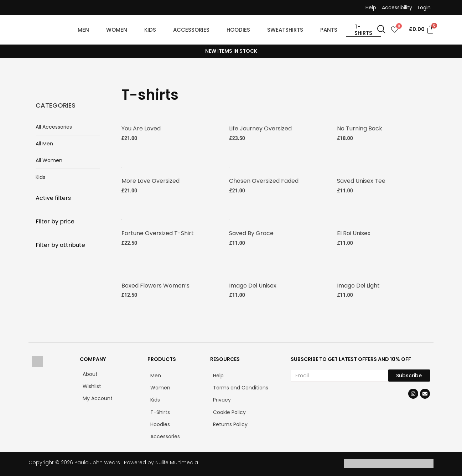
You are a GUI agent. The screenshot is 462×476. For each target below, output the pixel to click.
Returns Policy (230, 423)
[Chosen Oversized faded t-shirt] (229, 166)
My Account (98, 397)
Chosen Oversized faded (264, 180)
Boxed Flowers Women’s (155, 284)
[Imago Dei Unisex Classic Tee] (229, 270)
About (90, 373)
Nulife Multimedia (177, 461)
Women (160, 387)
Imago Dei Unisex (253, 284)
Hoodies (160, 423)
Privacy (222, 399)
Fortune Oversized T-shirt (158, 232)
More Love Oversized (150, 180)
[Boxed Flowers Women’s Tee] (122, 270)
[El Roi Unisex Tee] (337, 218)
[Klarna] (411, 465)
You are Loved (141, 128)
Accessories (165, 435)
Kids (40, 177)
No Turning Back (360, 128)
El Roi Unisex (354, 232)
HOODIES (238, 30)
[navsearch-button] (381, 30)
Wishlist (92, 385)
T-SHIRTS (363, 30)
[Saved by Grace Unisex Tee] (229, 218)
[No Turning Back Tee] (337, 114)
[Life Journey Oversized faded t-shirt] (229, 114)
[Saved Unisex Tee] (337, 166)
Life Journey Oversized (260, 128)
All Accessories (54, 127)
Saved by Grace (251, 232)
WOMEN (117, 30)
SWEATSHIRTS (285, 30)
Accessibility (397, 7)
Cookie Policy (229, 411)
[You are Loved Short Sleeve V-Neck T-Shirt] (122, 114)
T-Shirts (160, 411)
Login (424, 7)
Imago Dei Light (358, 284)
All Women (49, 160)
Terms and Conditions (241, 387)
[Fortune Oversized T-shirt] (122, 218)
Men (156, 374)
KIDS (150, 30)
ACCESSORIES (191, 30)
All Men (44, 144)
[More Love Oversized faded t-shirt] (122, 166)
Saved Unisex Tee (361, 180)
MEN (83, 30)
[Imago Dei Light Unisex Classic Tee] (337, 270)
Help (371, 7)
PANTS (329, 30)
